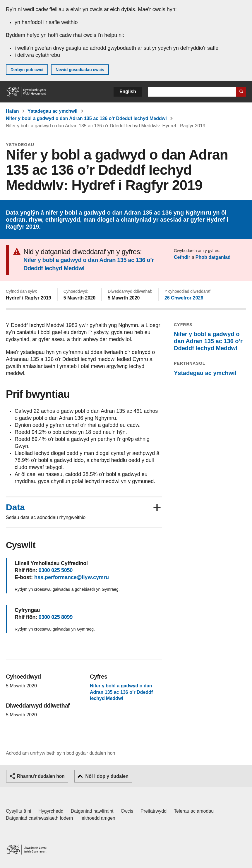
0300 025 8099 (56, 617)
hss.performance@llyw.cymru (72, 577)
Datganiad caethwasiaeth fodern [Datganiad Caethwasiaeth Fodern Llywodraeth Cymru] (40, 818)
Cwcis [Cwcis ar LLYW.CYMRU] (127, 811)
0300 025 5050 (56, 570)
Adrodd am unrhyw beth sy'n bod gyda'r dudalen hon (60, 753)
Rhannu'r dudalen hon (41, 776)
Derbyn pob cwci (27, 70)
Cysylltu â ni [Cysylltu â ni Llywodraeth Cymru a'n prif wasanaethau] (18, 811)
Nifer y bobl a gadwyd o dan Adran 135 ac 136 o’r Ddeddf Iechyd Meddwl (86, 118)
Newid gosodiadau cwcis (80, 70)
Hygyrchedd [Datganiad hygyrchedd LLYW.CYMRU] (51, 811)
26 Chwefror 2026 (184, 298)
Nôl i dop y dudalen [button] (107, 776)
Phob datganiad (213, 257)
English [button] (128, 91)
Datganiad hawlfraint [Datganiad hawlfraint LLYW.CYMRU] (92, 811)
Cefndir (182, 257)
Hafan (12, 111)
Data (15, 507)
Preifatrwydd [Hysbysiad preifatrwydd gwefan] (154, 811)
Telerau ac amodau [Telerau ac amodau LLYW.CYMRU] (194, 811)
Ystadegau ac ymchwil (53, 111)
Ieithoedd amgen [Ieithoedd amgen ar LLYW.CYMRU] (98, 818)
